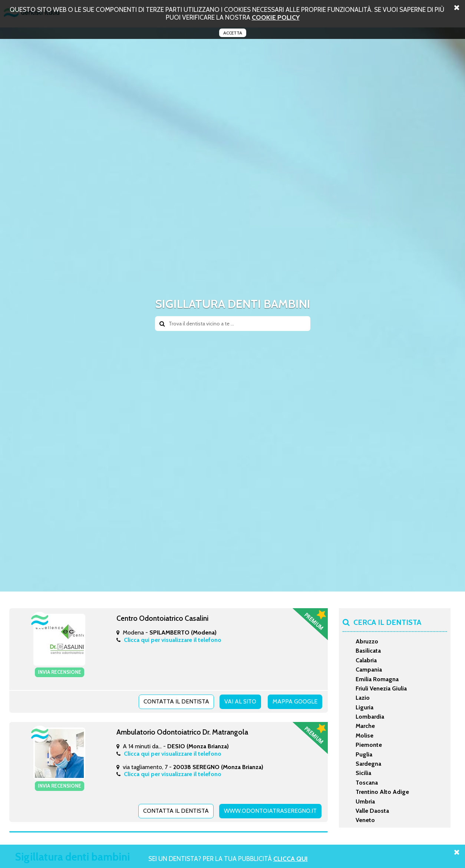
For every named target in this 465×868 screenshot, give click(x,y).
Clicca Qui (291, 859)
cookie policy (276, 17)
